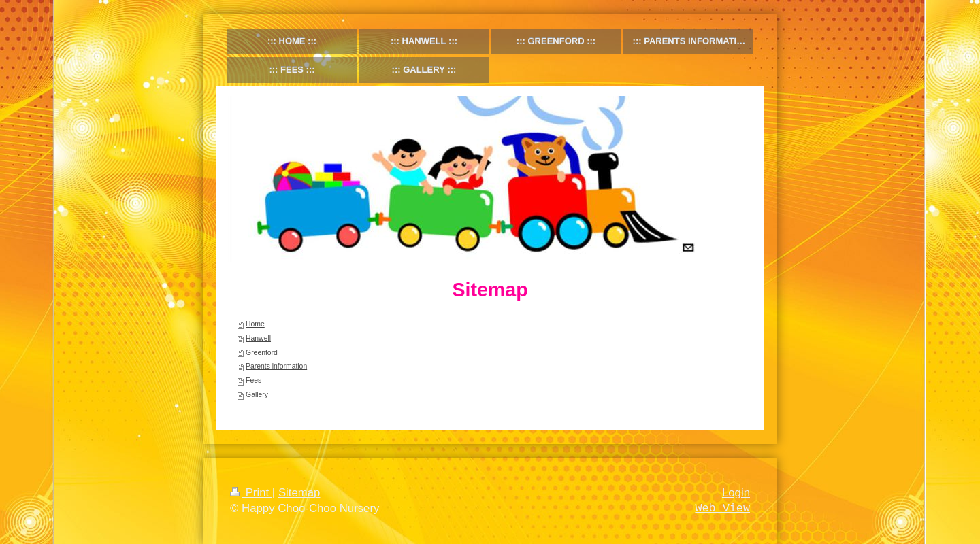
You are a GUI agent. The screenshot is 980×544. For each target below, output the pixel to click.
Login (736, 493)
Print (251, 493)
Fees (254, 380)
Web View (722, 508)
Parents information (276, 366)
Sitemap (299, 493)
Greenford (262, 353)
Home (255, 324)
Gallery (257, 395)
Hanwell (258, 338)
